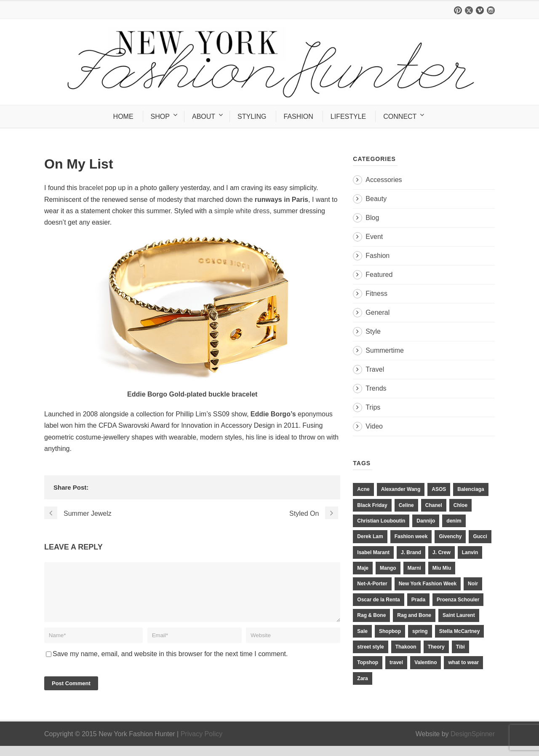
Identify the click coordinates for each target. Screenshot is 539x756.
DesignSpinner (473, 744)
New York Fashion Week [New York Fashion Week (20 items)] (428, 584)
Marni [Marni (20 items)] (414, 568)
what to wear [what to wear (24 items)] (463, 662)
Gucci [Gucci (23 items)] (480, 536)
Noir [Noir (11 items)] (473, 584)
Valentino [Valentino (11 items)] (426, 662)
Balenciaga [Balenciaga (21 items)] (471, 489)
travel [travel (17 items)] (396, 662)
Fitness (376, 294)
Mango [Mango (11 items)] (388, 568)
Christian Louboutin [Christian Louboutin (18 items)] (381, 521)
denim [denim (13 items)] (454, 521)
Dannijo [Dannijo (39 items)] (426, 521)
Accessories (384, 180)
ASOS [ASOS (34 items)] (439, 489)
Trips (373, 407)
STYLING (252, 117)
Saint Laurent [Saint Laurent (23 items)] (459, 615)
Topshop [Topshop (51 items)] (368, 662)
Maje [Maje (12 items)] (363, 568)
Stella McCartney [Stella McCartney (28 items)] (460, 631)
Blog (372, 218)
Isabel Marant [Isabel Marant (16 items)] (373, 552)
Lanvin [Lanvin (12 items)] (470, 552)
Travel (375, 369)
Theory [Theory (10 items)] (436, 647)
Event (374, 237)
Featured (379, 275)
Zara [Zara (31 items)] (362, 678)
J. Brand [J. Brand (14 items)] (411, 552)
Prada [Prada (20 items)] (418, 600)
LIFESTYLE (348, 117)
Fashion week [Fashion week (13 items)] (411, 536)
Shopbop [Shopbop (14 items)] (390, 631)
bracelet (90, 188)
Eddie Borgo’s (274, 414)
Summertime (385, 350)
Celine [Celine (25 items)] (406, 505)
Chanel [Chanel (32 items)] (434, 505)
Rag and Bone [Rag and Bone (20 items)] (414, 615)
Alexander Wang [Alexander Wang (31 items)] (401, 489)
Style (373, 331)
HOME (123, 117)
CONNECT (400, 117)
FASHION (299, 117)
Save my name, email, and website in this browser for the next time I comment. (170, 664)
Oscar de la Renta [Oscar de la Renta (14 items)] (378, 600)
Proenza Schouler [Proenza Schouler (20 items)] (458, 600)
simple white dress (242, 211)
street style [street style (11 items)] (370, 647)
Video (374, 426)
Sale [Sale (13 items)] (362, 631)
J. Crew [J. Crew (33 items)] (442, 552)
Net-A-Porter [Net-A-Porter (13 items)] (372, 584)
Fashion (378, 256)
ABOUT (204, 117)
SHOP (160, 117)
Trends (376, 388)
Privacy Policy (202, 744)
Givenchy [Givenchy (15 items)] (450, 536)
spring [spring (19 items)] (420, 631)
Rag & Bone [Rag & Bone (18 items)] (371, 615)
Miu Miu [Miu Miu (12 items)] (442, 568)
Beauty (376, 199)
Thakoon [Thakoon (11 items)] (406, 647)
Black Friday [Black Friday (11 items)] (372, 505)
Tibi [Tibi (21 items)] (460, 647)
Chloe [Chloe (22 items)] (460, 505)
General (378, 312)
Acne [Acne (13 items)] (363, 489)
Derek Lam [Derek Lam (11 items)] (370, 536)
